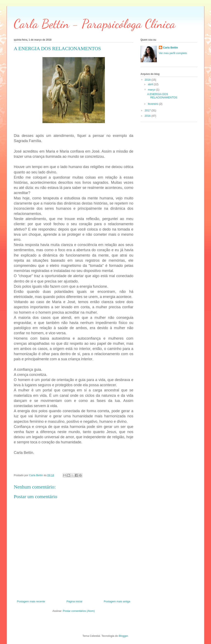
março (152, 90)
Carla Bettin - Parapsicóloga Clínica (95, 24)
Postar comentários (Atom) (79, 611)
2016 (148, 116)
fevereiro (154, 104)
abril (151, 84)
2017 (148, 110)
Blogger (123, 636)
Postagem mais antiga (117, 601)
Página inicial (74, 601)
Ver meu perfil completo (173, 53)
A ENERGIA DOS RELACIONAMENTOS (162, 96)
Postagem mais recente (31, 601)
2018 (148, 80)
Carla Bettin (171, 48)
